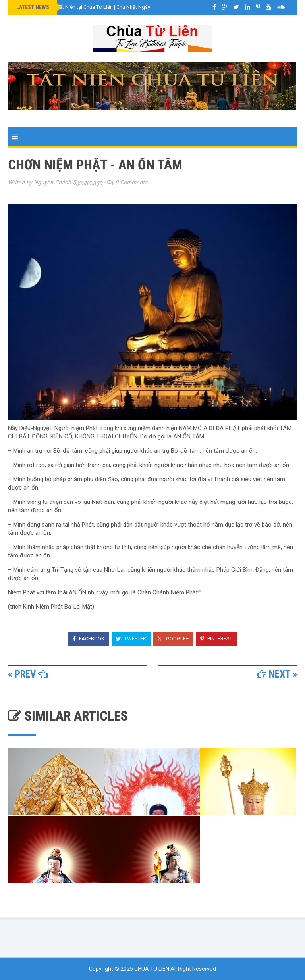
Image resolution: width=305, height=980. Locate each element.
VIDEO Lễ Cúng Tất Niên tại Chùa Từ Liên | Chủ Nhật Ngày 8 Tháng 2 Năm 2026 (108, 7)
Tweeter (131, 639)
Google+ (173, 639)
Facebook (89, 639)
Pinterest (216, 639)
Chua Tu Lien (152, 969)
